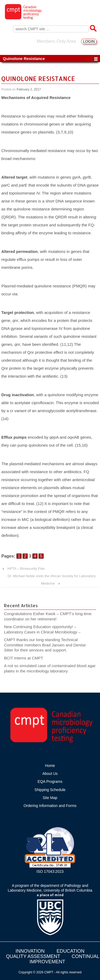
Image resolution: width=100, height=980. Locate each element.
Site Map (50, 798)
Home (50, 766)
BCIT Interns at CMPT (26, 658)
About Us (50, 774)
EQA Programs (50, 782)
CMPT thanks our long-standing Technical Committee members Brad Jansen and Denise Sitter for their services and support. (45, 645)
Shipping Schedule (50, 790)
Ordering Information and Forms (50, 806)
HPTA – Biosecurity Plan (26, 569)
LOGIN (89, 41)
